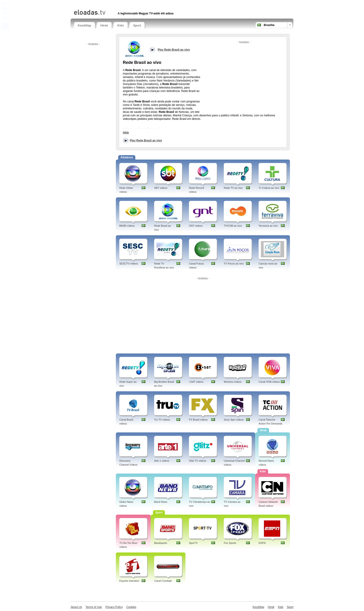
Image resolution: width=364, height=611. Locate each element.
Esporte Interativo (129, 581)
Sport (137, 25)
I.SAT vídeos (196, 382)
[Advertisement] (128, 4)
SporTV (193, 543)
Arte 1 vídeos (162, 461)
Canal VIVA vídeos (269, 382)
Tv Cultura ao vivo (269, 188)
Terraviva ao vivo (268, 226)
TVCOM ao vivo (233, 226)
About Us (76, 607)
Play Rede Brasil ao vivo (146, 140)
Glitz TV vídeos (198, 461)
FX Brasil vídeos (198, 420)
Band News (161, 502)
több (126, 133)
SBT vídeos (161, 188)
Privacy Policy (114, 607)
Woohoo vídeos (233, 382)
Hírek (104, 25)
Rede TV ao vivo (233, 188)
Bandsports (161, 543)
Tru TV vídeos (162, 420)
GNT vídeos (196, 226)
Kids (120, 25)
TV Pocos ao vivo (234, 264)
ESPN (262, 543)
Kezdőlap (84, 25)
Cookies (131, 607)
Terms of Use (94, 607)
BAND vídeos (127, 226)
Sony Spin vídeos (234, 420)
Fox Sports (230, 543)
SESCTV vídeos (128, 264)
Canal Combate (163, 581)
